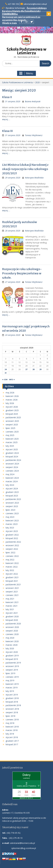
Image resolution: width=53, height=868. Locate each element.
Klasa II (7, 97)
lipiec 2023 (10, 510)
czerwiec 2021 (12, 595)
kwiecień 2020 (12, 641)
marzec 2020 (12, 645)
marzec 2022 (12, 567)
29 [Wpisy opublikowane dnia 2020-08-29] (40, 369)
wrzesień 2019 (12, 666)
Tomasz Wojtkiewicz (34, 135)
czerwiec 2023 (12, 513)
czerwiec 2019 (12, 677)
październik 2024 (13, 460)
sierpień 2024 (12, 467)
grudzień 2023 (12, 492)
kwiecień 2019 (12, 684)
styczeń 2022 (12, 574)
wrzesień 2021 (12, 588)
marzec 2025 (12, 442)
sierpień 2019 (12, 670)
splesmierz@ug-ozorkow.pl (24, 848)
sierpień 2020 (12, 631)
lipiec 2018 (10, 716)
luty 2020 (10, 648)
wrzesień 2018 (12, 709)
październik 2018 (13, 705)
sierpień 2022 (12, 549)
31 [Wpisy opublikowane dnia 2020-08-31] (6, 373)
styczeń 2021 (12, 613)
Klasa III (7, 131)
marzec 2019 (12, 688)
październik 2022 (13, 542)
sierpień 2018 (12, 712)
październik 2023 (13, 499)
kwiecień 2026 (12, 396)
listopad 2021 (12, 581)
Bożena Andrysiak (33, 101)
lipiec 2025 (10, 428)
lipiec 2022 (10, 552)
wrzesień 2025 (12, 421)
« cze (5, 379)
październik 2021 (13, 584)
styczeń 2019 (12, 695)
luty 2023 (10, 528)
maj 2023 (10, 517)
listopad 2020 (12, 620)
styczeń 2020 (12, 652)
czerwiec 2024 (12, 471)
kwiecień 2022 (12, 563)
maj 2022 (10, 560)
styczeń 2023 (12, 531)
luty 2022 (10, 570)
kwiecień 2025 (12, 439)
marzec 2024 (12, 481)
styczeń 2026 (12, 407)
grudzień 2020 (12, 616)
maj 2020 (10, 638)
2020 (37, 82)
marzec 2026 (12, 400)
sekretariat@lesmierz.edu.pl (35, 4)
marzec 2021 (12, 606)
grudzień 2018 (12, 698)
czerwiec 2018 (12, 720)
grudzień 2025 (12, 410)
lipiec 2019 (10, 673)
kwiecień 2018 (12, 727)
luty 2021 (10, 609)
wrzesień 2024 (12, 464)
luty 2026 (10, 403)
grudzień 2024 (12, 453)
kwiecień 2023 (12, 521)
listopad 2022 (12, 538)
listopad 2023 (12, 496)
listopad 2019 (12, 659)
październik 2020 (13, 624)
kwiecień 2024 (12, 478)
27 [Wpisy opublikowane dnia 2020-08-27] (26, 369)
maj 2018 (10, 723)
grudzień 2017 (12, 741)
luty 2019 (10, 691)
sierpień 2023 (12, 506)
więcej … (6, 119)
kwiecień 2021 (12, 602)
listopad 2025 (12, 414)
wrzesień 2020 (12, 627)
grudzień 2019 (12, 656)
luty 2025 (10, 446)
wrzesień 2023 (12, 503)
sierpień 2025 (12, 425)
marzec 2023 (12, 524)
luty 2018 (10, 734)
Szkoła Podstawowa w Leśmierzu (26, 51)
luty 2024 (10, 485)
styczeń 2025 (12, 449)
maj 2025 (10, 435)
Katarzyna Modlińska (34, 178)
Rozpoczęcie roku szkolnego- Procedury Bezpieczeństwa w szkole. (22, 273)
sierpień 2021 (12, 592)
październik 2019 (13, 663)
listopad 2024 (12, 457)
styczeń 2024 (12, 489)
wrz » (12, 379)
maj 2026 (10, 393)
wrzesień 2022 (12, 545)
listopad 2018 (12, 702)
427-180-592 (13, 4)
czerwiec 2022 (12, 556)
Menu (26, 73)
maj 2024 (10, 474)
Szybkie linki (10, 14)
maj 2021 (10, 599)
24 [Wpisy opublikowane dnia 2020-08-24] (6, 369)
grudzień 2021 (12, 577)
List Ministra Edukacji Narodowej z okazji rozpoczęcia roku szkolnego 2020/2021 (25, 169)
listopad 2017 (12, 744)
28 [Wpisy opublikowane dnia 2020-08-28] (33, 369)
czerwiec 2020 (12, 634)
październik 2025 (13, 417)
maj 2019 (10, 680)
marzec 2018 (12, 730)
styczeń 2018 (12, 737)
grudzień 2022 (12, 535)
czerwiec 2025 (12, 432)
